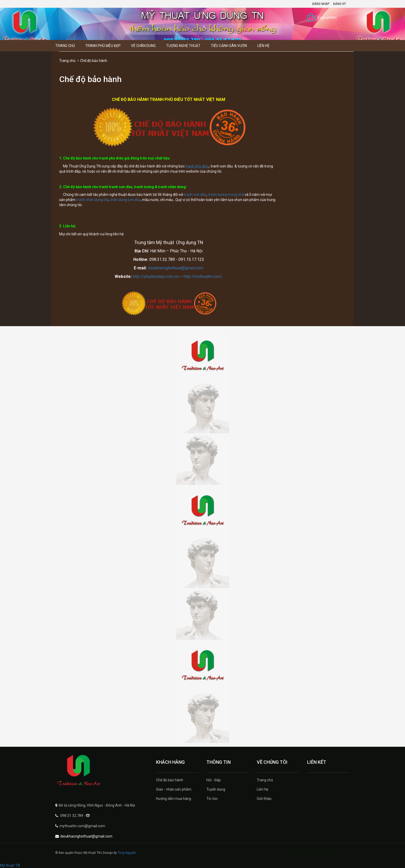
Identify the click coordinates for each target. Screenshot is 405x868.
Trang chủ (65, 46)
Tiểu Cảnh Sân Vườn (229, 46)
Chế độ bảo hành (170, 780)
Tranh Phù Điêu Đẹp (103, 46)
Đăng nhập (321, 4)
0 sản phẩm (327, 18)
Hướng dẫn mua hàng (174, 799)
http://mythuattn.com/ (203, 276)
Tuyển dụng (216, 789)
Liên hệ (263, 46)
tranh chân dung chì (92, 200)
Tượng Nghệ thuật (183, 46)
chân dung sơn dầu (125, 200)
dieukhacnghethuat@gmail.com (176, 268)
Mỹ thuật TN (10, 865)
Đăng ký (340, 4)
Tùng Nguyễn (127, 853)
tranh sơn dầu (195, 195)
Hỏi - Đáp (214, 780)
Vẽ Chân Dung (143, 46)
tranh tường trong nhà (226, 195)
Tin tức (212, 799)
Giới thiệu (264, 799)
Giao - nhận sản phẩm (174, 789)
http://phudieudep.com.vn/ (156, 276)
